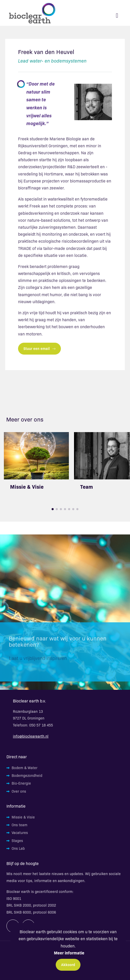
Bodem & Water (25, 768)
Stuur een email (39, 348)
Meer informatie (69, 953)
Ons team (19, 825)
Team (87, 487)
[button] (53, 509)
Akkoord (68, 964)
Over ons (19, 791)
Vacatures (20, 832)
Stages (17, 840)
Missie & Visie (27, 487)
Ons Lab (18, 848)
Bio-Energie (21, 783)
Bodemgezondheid (27, 775)
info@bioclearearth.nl (31, 736)
